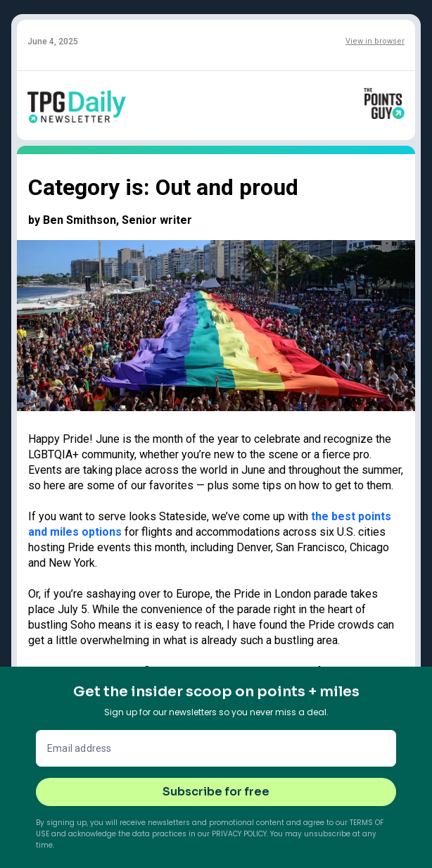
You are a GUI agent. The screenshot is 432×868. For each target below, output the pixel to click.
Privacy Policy (239, 834)
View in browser (375, 41)
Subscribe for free (216, 792)
